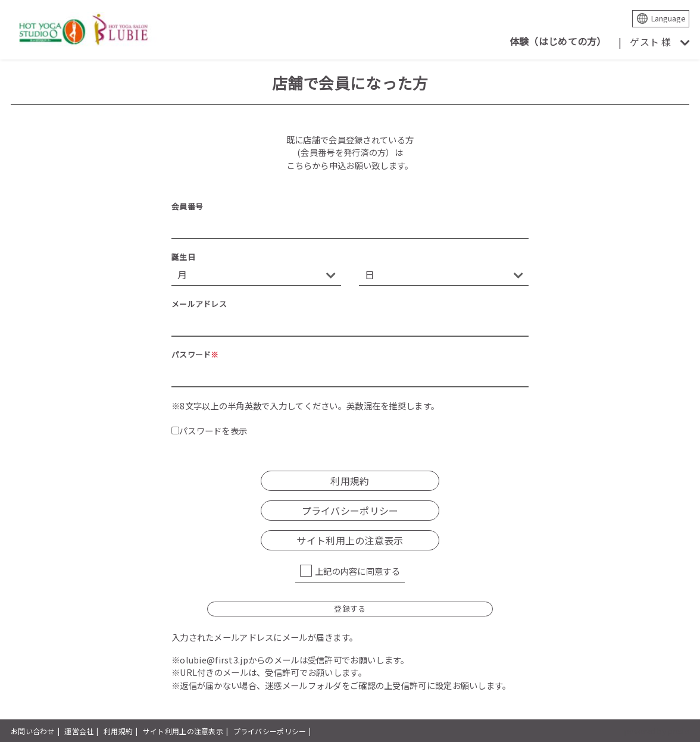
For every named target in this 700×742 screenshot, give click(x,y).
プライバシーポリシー (350, 511)
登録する (350, 608)
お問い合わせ (33, 731)
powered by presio (657, 731)
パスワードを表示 (209, 431)
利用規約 (350, 481)
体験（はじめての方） (558, 41)
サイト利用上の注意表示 (350, 540)
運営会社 (79, 731)
